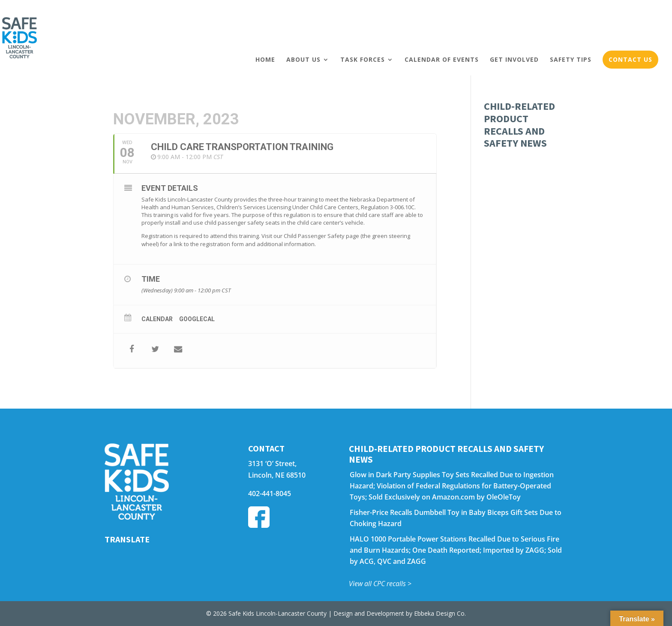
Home (265, 59)
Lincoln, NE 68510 (277, 475)
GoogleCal (197, 319)
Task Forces (363, 59)
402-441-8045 (270, 494)
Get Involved (514, 59)
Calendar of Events (442, 59)
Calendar (157, 319)
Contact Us (630, 59)
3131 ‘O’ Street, (272, 463)
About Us (303, 59)
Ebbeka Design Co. (440, 613)
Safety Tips (571, 59)
